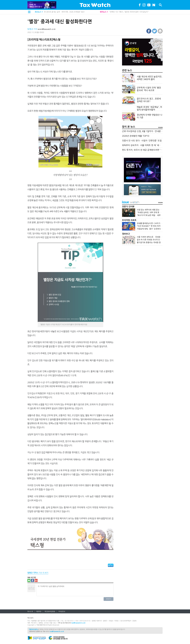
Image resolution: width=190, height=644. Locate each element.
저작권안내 (62, 612)
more (160, 127)
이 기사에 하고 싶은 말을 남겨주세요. (75, 590)
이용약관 (39, 612)
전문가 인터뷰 (128, 207)
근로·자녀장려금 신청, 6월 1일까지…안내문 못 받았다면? (147, 131)
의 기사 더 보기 (38, 573)
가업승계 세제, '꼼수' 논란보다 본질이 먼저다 (154, 229)
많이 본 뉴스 (129, 127)
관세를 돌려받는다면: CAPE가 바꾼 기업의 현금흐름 (157, 223)
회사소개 (30, 612)
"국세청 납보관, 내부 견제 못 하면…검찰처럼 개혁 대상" (159, 212)
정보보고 (126, 234)
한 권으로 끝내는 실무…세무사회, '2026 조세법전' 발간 (64, 12)
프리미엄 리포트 (129, 220)
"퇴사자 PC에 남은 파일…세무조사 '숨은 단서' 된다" (157, 215)
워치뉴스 (103, 12)
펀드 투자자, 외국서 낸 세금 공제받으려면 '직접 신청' (146, 150)
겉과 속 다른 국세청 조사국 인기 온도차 (152, 240)
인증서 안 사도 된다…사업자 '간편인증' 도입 (142, 141)
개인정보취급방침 (50, 612)
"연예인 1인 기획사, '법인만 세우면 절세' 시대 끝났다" (129, 12)
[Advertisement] (142, 266)
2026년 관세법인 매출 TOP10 (136, 136)
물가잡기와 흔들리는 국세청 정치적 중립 (152, 242)
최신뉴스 (38, 12)
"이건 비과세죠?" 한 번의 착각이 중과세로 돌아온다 (157, 226)
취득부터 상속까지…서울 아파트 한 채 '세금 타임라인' (146, 145)
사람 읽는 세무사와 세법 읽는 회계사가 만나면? (155, 210)
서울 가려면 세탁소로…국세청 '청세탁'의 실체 (155, 237)
